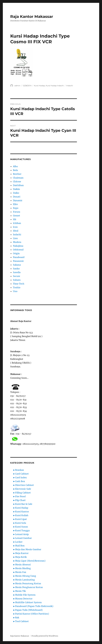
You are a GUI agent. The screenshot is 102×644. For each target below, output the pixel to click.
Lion (15, 238)
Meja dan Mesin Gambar (28, 549)
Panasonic (18, 261)
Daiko (16, 193)
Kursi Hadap (39, 86)
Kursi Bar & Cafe (24, 504)
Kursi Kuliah (22, 515)
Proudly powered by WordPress (45, 636)
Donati (17, 197)
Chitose (17, 182)
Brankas (19, 470)
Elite (15, 204)
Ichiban (17, 223)
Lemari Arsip (22, 534)
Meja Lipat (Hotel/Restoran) (30, 561)
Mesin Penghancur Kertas (29, 587)
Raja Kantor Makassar (32, 16)
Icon (15, 227)
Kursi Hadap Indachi (55, 86)
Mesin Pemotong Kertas (28, 583)
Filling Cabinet (23, 493)
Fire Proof (20, 496)
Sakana (17, 265)
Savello (17, 272)
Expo (16, 208)
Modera (17, 242)
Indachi (70, 86)
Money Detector (24, 599)
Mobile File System (25, 595)
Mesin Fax (21, 572)
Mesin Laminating (25, 580)
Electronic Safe (23, 489)
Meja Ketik (21, 557)
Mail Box (20, 546)
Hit (15, 219)
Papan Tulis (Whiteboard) (29, 610)
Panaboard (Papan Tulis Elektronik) (34, 606)
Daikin (16, 189)
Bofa (15, 170)
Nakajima (18, 246)
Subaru (17, 280)
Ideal (16, 231)
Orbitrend (18, 250)
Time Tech (19, 284)
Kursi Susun (22, 527)
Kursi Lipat (21, 519)
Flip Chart (20, 500)
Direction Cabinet (24, 485)
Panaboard (19, 257)
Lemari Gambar (23, 538)
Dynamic (18, 200)
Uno (15, 291)
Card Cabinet (22, 474)
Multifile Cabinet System (28, 602)
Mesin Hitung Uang (26, 576)
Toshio (17, 287)
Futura (17, 212)
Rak (17, 618)
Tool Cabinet (22, 621)
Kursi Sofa (21, 523)
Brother (17, 174)
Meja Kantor (22, 553)
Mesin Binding (23, 568)
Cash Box (20, 481)
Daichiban (18, 185)
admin (17, 86)
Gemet (17, 216)
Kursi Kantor (22, 512)
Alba (15, 166)
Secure (17, 276)
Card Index (21, 477)
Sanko (16, 269)
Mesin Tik (20, 591)
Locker (19, 542)
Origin (16, 253)
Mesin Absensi (23, 565)
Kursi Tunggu (22, 530)
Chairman (18, 178)
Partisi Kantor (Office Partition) (32, 614)
